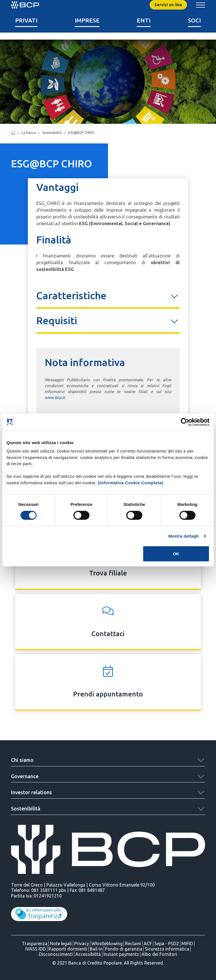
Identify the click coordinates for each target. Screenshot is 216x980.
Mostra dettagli (183, 536)
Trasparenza (35, 944)
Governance (25, 776)
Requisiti (57, 320)
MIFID (187, 944)
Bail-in (96, 949)
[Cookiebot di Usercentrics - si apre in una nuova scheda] (185, 422)
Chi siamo (22, 760)
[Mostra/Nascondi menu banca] (201, 5)
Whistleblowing (107, 944)
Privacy (82, 944)
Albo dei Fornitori (159, 954)
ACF (148, 944)
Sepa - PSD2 (167, 944)
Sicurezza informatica (167, 949)
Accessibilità (88, 954)
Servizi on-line (168, 5)
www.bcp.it (55, 398)
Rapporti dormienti (68, 949)
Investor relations (31, 792)
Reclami (133, 944)
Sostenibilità (26, 808)
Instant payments (121, 954)
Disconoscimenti (56, 954)
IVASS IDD (36, 949)
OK (176, 554)
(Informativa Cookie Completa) (130, 482)
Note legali (61, 944)
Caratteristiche (71, 295)
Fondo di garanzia (124, 949)
